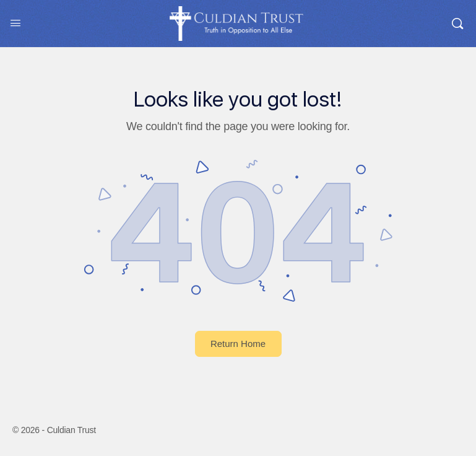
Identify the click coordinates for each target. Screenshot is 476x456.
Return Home (238, 344)
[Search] (457, 24)
